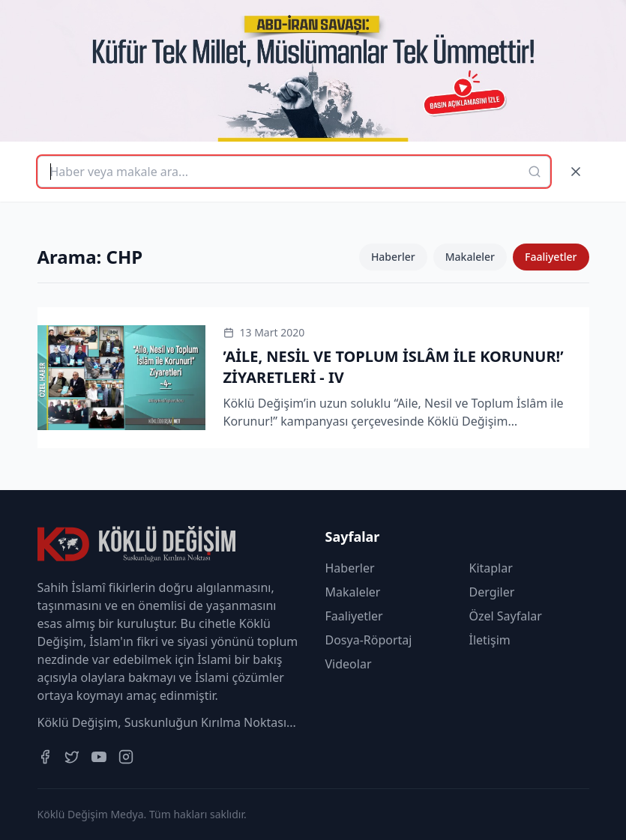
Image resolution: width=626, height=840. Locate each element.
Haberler (393, 257)
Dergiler (492, 592)
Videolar (349, 664)
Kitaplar (491, 568)
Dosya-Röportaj (369, 640)
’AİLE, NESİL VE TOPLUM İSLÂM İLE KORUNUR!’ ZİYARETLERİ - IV (394, 367)
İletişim (490, 640)
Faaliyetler (551, 257)
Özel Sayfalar (506, 616)
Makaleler (470, 257)
